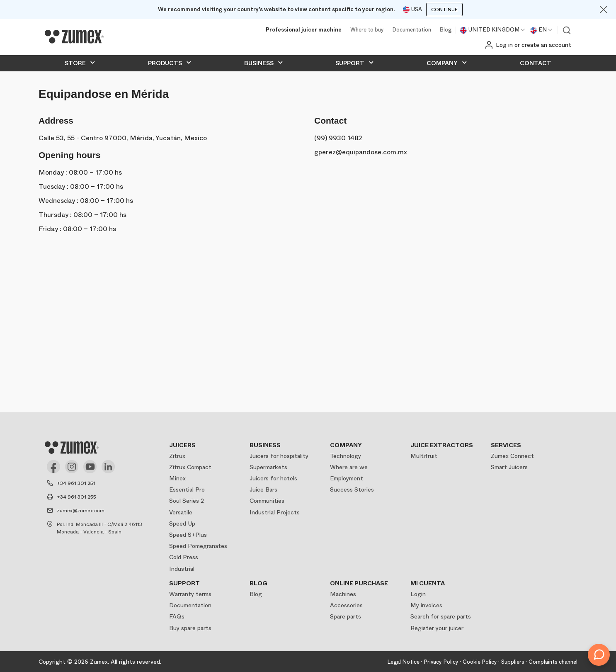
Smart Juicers (509, 467)
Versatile (181, 512)
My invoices (426, 605)
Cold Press (184, 557)
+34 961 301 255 (76, 497)
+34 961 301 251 (76, 483)
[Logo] (74, 37)
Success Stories (352, 489)
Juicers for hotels (273, 478)
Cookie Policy (480, 662)
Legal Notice (403, 662)
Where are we (349, 467)
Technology (346, 456)
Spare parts (346, 616)
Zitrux (177, 456)
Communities (267, 501)
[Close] (604, 10)
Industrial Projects (275, 512)
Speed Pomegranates (198, 546)
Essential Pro (187, 489)
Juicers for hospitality (279, 456)
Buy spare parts (190, 628)
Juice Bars (263, 489)
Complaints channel (553, 662)
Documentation (412, 30)
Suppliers (513, 662)
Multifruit (424, 456)
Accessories (346, 605)
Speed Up (182, 523)
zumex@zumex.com (81, 511)
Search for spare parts (441, 616)
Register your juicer (437, 628)
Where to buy (367, 30)
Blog (445, 30)
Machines (343, 594)
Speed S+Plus (188, 535)
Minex (177, 478)
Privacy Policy (441, 662)
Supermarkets (268, 467)
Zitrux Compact (190, 467)
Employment (347, 478)
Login (418, 594)
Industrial (182, 569)
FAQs (177, 616)
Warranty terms (190, 594)
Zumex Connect (512, 456)
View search (567, 30)
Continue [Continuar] (444, 10)
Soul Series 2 (187, 501)
